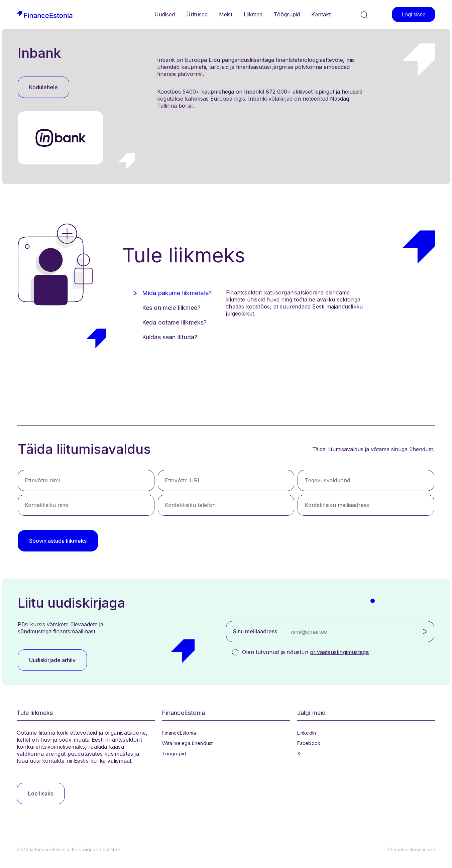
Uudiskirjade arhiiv (52, 660)
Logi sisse (414, 14)
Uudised (165, 14)
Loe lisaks (41, 793)
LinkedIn (307, 733)
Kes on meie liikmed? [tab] (172, 308)
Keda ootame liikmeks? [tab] (175, 322)
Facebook (309, 743)
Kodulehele (43, 87)
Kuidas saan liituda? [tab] (170, 337)
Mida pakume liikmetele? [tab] (177, 293)
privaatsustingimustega (339, 652)
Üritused (197, 14)
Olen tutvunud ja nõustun (305, 652)
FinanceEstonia (179, 733)
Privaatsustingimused (412, 849)
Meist (226, 14)
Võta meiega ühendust (187, 743)
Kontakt (321, 14)
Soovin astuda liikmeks (58, 541)
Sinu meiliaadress (255, 631)
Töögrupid (287, 14)
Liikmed (253, 14)
